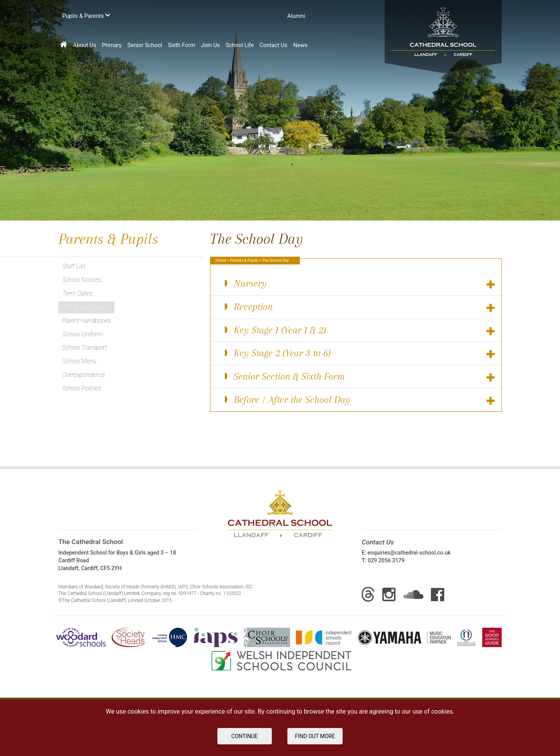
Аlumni (296, 16)
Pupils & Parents (86, 15)
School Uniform (82, 334)
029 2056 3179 (386, 560)
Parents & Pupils (244, 260)
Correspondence (84, 375)
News (300, 45)
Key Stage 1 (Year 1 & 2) (359, 330)
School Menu (79, 361)
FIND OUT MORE (315, 736)
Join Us (211, 45)
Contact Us (273, 45)
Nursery (359, 284)
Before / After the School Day (359, 400)
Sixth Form (182, 45)
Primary (112, 45)
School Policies (82, 388)
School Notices (82, 280)
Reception (359, 307)
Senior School (145, 45)
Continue (245, 736)
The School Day (83, 307)
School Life (240, 45)
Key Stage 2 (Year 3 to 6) (359, 353)
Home (221, 260)
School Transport (85, 347)
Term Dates (77, 293)
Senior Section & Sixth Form (359, 377)
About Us (85, 45)
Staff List (74, 266)
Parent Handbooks (86, 321)
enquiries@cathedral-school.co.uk (409, 553)
